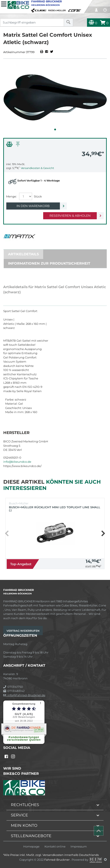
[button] (55, 129)
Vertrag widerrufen (23, 631)
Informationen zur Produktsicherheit (49, 263)
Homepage (31, 847)
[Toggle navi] (4, 3)
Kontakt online (55, 847)
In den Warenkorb (33, 206)
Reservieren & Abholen (70, 216)
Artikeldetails (23, 254)
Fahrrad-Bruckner (57, 859)
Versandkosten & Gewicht (37, 168)
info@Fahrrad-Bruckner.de (24, 695)
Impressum (79, 847)
